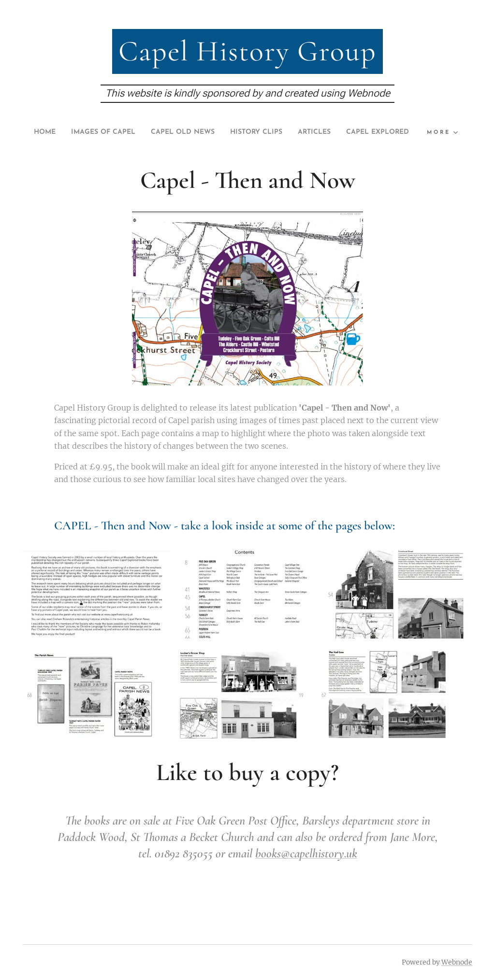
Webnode (457, 962)
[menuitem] (63, 132)
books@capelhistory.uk (306, 871)
